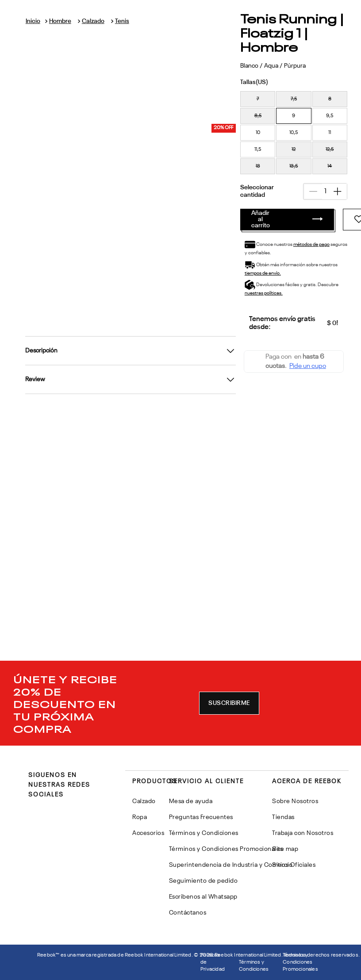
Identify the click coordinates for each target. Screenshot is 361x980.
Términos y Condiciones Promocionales (300, 962)
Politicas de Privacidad (213, 962)
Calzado (100, 28)
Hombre (70, 28)
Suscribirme (229, 703)
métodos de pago (176, 182)
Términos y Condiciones (254, 966)
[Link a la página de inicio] (47, 24)
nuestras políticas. (223, 208)
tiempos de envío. (221, 195)
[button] (121, 71)
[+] (289, 130)
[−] (264, 130)
